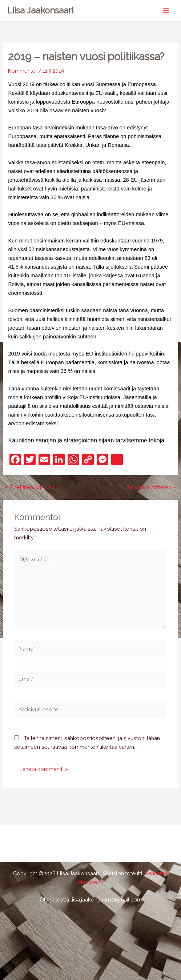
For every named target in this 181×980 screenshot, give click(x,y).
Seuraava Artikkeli (152, 488)
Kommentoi (22, 71)
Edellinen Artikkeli (29, 488)
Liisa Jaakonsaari (40, 11)
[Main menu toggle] (166, 11)
